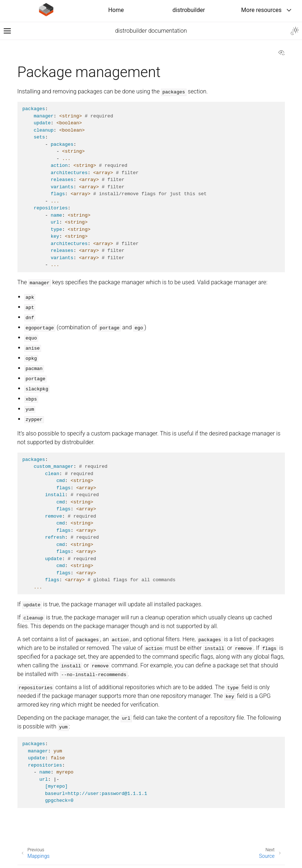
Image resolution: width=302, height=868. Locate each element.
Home (116, 10)
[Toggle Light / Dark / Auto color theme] (295, 31)
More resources (261, 10)
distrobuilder (189, 10)
